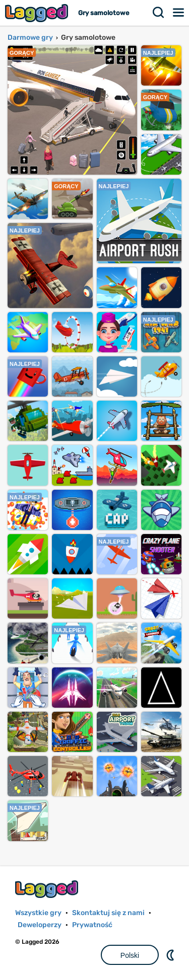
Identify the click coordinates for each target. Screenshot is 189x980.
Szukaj (159, 13)
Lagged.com (48, 889)
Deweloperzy (40, 925)
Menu (179, 13)
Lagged (38, 13)
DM (171, 955)
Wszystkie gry (38, 913)
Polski (130, 955)
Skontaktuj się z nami (108, 913)
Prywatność (92, 925)
